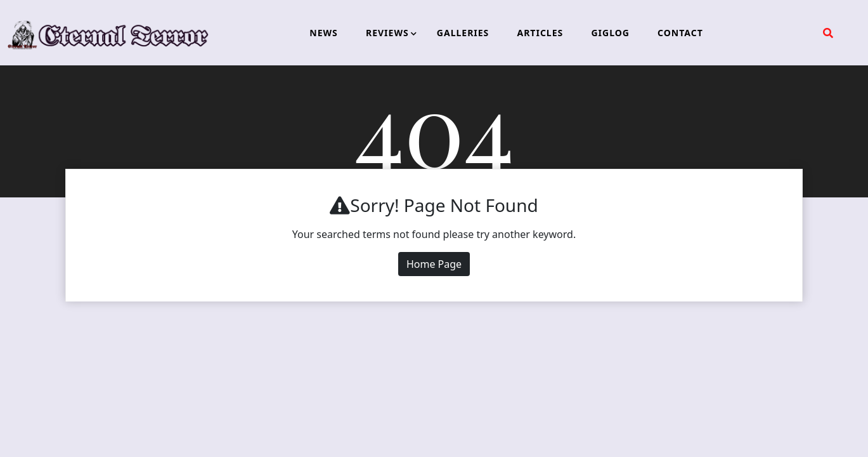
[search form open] (828, 33)
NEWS (323, 33)
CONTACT (680, 33)
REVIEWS (387, 33)
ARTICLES (540, 33)
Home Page (434, 264)
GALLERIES (463, 33)
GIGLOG (610, 33)
